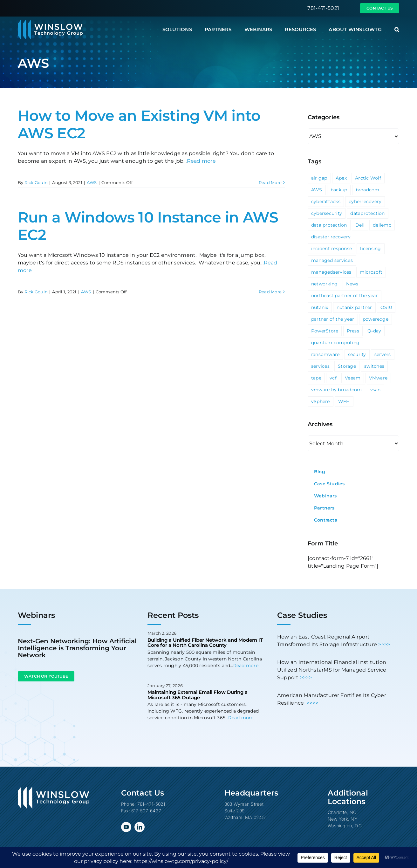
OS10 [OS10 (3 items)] (386, 307)
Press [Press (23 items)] (353, 331)
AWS (92, 182)
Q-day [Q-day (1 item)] (374, 331)
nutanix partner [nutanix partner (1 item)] (354, 307)
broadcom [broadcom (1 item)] (368, 190)
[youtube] (126, 827)
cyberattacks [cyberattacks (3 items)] (326, 202)
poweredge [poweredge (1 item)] (376, 319)
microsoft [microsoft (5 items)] (371, 272)
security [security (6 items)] (357, 354)
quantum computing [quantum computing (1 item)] (335, 343)
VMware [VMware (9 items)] (378, 378)
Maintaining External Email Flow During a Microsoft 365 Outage (198, 695)
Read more (201, 161)
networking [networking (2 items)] (324, 284)
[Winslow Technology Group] (50, 22)
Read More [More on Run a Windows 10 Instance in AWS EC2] (270, 292)
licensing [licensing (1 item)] (370, 249)
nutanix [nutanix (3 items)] (320, 307)
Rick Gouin (36, 182)
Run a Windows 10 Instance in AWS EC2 (148, 226)
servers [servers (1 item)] (383, 354)
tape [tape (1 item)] (316, 378)
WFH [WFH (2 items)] (344, 401)
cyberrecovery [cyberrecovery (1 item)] (365, 202)
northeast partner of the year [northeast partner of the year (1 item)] (345, 296)
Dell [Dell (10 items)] (360, 225)
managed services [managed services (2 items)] (332, 260)
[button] (397, 30)
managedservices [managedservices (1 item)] (331, 272)
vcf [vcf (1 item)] (333, 378)
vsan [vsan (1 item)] (376, 390)
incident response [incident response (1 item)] (332, 249)
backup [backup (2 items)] (339, 190)
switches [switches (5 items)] (374, 366)
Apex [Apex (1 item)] (341, 178)
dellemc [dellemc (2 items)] (382, 225)
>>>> (384, 644)
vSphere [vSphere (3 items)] (321, 401)
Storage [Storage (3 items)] (347, 366)
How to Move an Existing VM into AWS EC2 (139, 124)
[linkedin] (140, 827)
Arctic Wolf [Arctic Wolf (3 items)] (368, 178)
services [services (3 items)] (320, 366)
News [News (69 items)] (352, 284)
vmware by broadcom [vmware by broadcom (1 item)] (336, 390)
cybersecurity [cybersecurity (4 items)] (327, 213)
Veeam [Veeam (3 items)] (353, 378)
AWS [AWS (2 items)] (317, 190)
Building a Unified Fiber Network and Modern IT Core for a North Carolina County (205, 643)
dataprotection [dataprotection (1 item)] (367, 213)
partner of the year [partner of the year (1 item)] (333, 319)
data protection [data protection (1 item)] (329, 225)
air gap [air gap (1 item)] (319, 178)
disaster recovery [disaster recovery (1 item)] (331, 237)
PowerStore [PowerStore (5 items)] (325, 331)
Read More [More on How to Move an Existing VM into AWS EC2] (270, 182)
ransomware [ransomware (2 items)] (325, 354)
